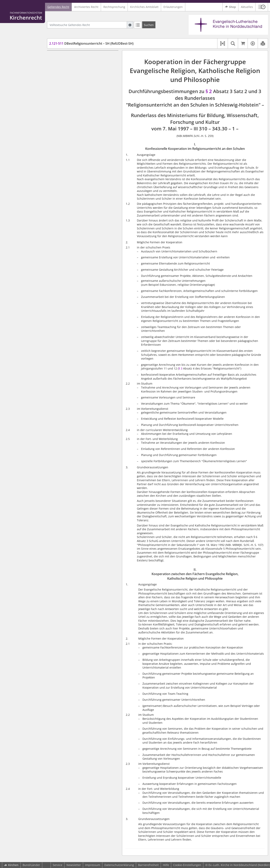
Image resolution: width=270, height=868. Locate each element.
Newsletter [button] (74, 865)
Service (58, 865)
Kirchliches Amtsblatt (144, 7)
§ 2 (209, 91)
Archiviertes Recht (86, 7)
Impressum (93, 865)
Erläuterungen (173, 7)
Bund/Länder (31, 865)
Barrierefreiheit (148, 865)
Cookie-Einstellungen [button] (187, 865)
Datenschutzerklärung (119, 865)
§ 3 (180, 368)
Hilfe (166, 865)
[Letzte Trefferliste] (138, 25)
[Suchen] (149, 25)
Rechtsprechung (114, 7)
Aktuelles (247, 7)
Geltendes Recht (58, 7)
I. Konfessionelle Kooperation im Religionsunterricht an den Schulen (80, 58)
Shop (230, 7)
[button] (262, 7)
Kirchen (11, 865)
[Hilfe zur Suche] (130, 25)
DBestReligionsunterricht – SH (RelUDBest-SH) (91, 43)
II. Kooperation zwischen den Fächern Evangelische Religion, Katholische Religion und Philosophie (85, 70)
